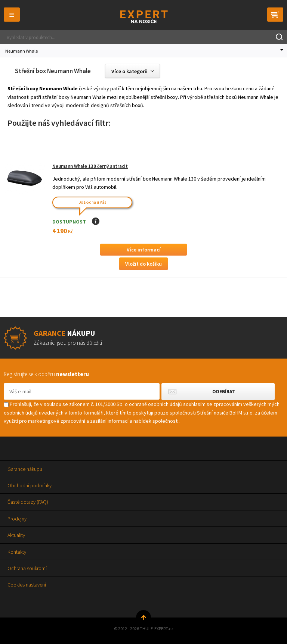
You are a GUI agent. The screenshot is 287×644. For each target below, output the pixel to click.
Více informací (144, 250)
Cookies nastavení (27, 585)
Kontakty (17, 552)
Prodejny (17, 519)
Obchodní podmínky (30, 485)
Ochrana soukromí (27, 568)
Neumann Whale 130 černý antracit (90, 166)
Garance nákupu (25, 469)
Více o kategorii (129, 71)
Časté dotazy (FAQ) (28, 502)
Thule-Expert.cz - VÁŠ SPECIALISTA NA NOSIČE (144, 17)
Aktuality (16, 535)
